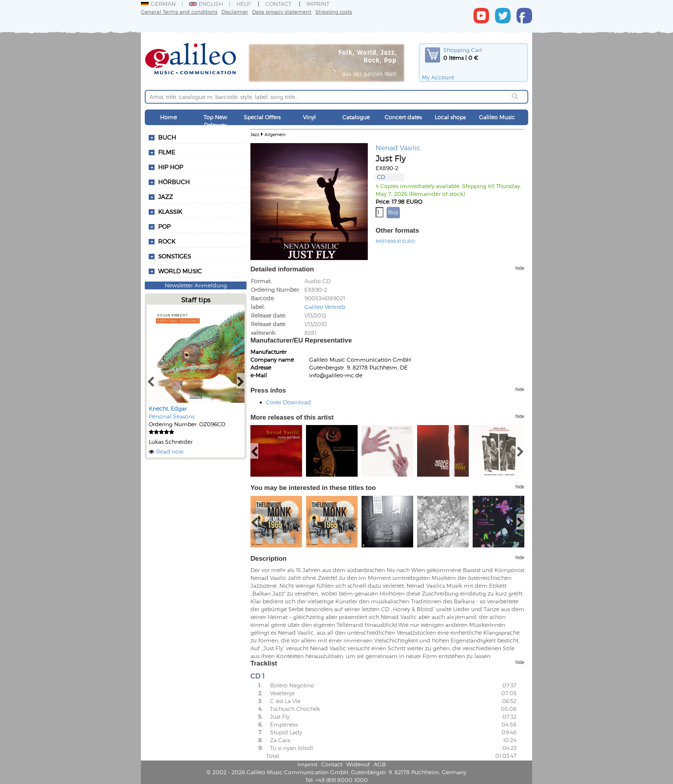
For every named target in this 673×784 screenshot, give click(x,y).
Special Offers (262, 117)
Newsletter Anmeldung (196, 285)
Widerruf (358, 764)
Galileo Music (497, 117)
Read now (170, 451)
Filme (167, 152)
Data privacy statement (282, 12)
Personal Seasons (172, 416)
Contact (278, 4)
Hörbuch (174, 182)
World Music (180, 271)
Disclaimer (235, 12)
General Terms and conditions (179, 12)
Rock (167, 241)
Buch (167, 137)
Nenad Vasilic (398, 147)
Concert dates (403, 117)
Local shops (450, 117)
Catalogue (356, 117)
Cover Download (289, 402)
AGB (380, 764)
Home (168, 117)
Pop (164, 226)
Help (243, 4)
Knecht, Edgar (168, 408)
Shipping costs (334, 12)
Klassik (170, 212)
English (206, 4)
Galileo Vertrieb (325, 307)
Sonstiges (175, 256)
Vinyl (309, 117)
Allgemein (275, 134)
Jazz (166, 197)
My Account (438, 77)
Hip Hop (171, 167)
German (158, 4)
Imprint (318, 4)
